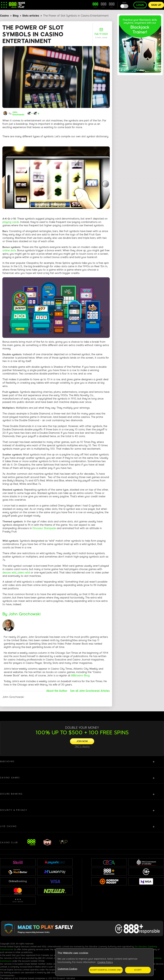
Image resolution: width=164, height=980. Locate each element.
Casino (4, 16)
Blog (16, 16)
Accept (138, 970)
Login (140, 5)
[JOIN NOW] (82, 741)
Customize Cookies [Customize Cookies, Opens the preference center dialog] (67, 969)
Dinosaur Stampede (44, 528)
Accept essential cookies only (106, 970)
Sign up (156, 5)
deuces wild (9, 573)
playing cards (11, 222)
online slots (9, 250)
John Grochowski (18, 113)
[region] (104, 962)
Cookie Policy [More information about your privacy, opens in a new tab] (105, 962)
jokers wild (24, 573)
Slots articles (31, 16)
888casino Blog (80, 676)
